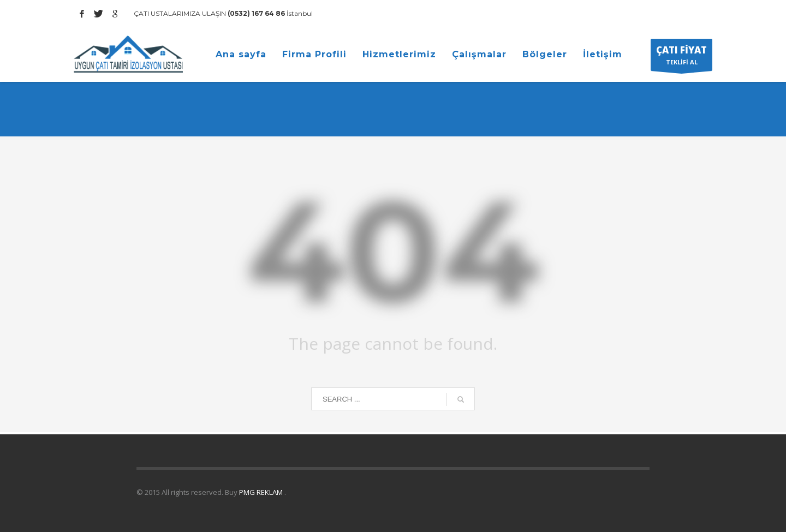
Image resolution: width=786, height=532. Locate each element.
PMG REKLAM (262, 492)
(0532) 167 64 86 (255, 13)
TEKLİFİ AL (681, 57)
